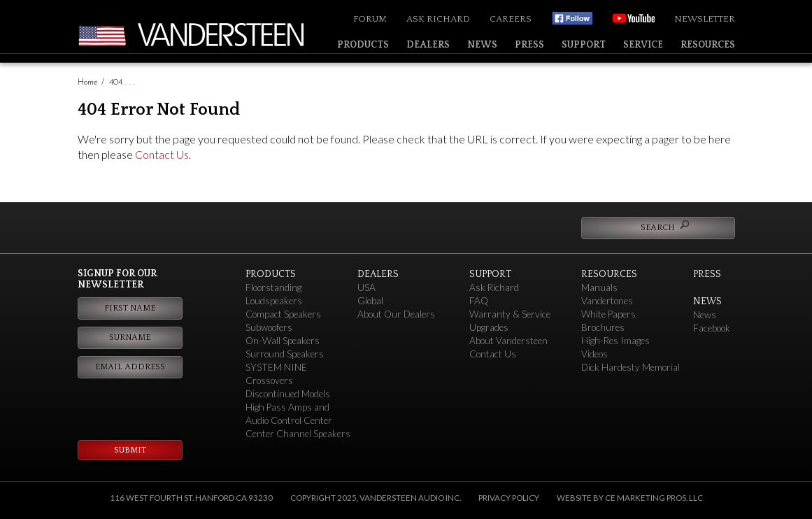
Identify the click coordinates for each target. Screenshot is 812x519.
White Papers (608, 314)
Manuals (599, 287)
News (482, 45)
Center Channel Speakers (298, 434)
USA (366, 287)
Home (87, 83)
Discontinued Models (288, 394)
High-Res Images (615, 341)
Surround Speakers (285, 354)
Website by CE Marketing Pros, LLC (630, 498)
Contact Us (162, 154)
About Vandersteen (508, 341)
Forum (370, 19)
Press (529, 45)
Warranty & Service (510, 314)
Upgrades (489, 327)
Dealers (428, 45)
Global (370, 301)
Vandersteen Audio (225, 35)
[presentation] (148, 403)
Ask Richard (438, 19)
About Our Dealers (396, 314)
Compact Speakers (283, 314)
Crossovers (269, 381)
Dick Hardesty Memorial (631, 367)
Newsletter (705, 19)
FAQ (479, 301)
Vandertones (607, 301)
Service (643, 45)
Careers (511, 19)
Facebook (712, 328)
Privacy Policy (509, 498)
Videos (594, 354)
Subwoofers (269, 327)
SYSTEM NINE (276, 367)
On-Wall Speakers (283, 341)
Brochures (603, 327)
